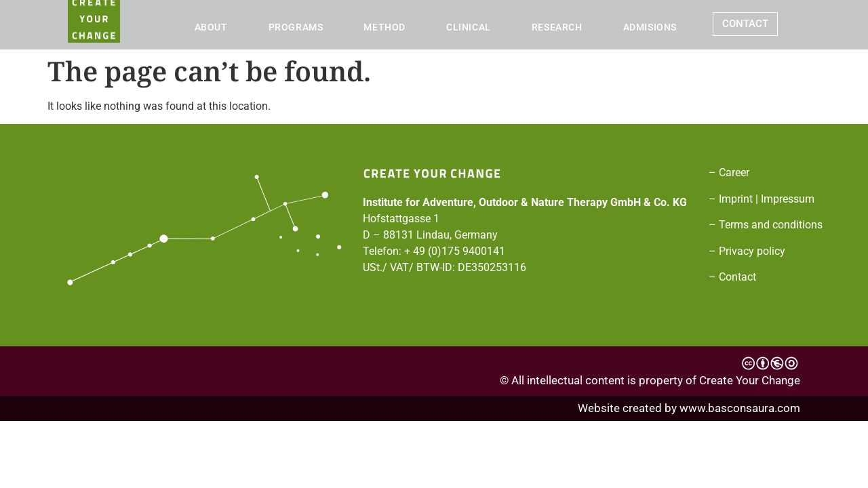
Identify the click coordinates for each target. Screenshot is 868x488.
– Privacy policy (747, 251)
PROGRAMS (296, 27)
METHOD (384, 27)
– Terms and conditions (766, 225)
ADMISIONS (650, 27)
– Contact (732, 277)
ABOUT (211, 27)
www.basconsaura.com (740, 408)
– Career (729, 172)
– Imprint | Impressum (762, 199)
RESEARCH (557, 27)
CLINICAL (469, 27)
